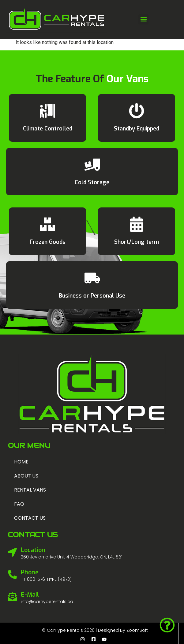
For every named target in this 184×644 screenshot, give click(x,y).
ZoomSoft (137, 630)
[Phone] (12, 574)
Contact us (30, 518)
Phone (30, 572)
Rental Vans (30, 490)
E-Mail (30, 595)
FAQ (19, 504)
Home (21, 462)
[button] (143, 19)
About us (26, 476)
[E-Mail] (12, 597)
